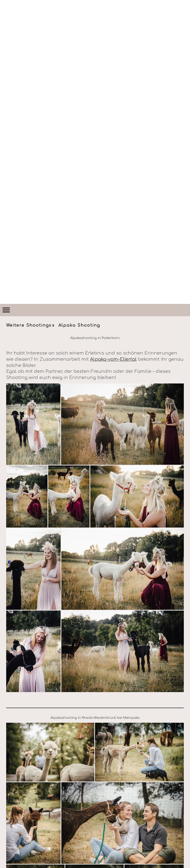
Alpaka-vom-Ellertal (113, 359)
